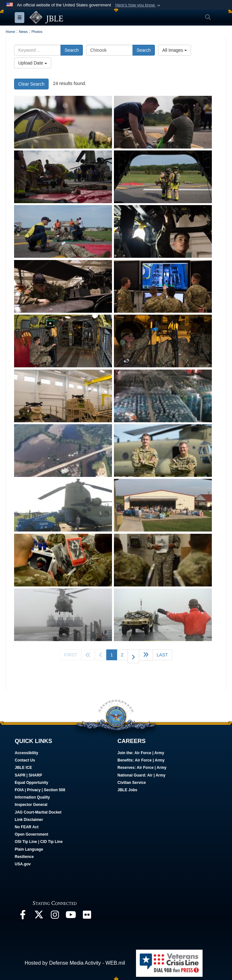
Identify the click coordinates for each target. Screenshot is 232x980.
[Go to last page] (162, 655)
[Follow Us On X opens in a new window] (39, 916)
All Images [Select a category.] (175, 50)
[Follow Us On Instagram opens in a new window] (55, 916)
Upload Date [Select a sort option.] (33, 63)
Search (72, 50)
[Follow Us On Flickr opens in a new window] (87, 916)
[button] (138, 5)
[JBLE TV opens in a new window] (71, 916)
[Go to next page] (133, 656)
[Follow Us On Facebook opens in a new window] (23, 916)
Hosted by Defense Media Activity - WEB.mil (75, 963)
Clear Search (31, 84)
